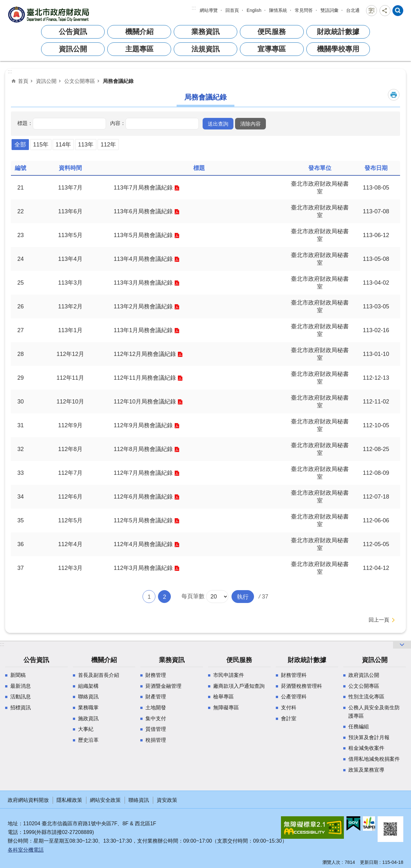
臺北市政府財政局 (49, 14)
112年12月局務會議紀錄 (145, 354)
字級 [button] (372, 11)
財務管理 (156, 675)
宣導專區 (272, 49)
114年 (63, 145)
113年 (86, 145)
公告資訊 (73, 32)
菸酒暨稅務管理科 (302, 686)
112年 (108, 145)
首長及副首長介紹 (99, 675)
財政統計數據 (338, 32)
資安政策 (167, 800)
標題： (25, 123)
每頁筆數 (193, 596)
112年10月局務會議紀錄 (145, 402)
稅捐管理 (156, 740)
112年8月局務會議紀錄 (143, 449)
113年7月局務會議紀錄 (143, 188)
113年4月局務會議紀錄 (143, 259)
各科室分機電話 (26, 850)
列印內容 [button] (394, 95)
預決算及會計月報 (369, 737)
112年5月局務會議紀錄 (143, 520)
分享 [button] (385, 11)
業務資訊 (205, 32)
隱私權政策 (69, 800)
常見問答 (304, 10)
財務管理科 (294, 675)
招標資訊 (21, 708)
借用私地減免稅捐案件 (374, 759)
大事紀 (86, 729)
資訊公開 (73, 49)
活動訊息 (21, 697)
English (254, 10)
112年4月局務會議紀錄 (143, 544)
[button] (218, 124)
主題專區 (139, 49)
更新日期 (369, 862)
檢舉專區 (223, 697)
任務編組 (359, 726)
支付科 (289, 708)
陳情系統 (278, 10)
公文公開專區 (80, 81)
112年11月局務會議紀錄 (145, 378)
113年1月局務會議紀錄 (143, 330)
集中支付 (156, 718)
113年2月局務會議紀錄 (143, 306)
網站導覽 (209, 10)
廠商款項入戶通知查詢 (239, 686)
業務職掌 (88, 708)
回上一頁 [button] (379, 620)
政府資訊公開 (364, 675)
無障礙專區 (226, 708)
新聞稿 (18, 675)
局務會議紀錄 (118, 81)
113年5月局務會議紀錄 (143, 235)
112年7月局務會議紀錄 (143, 473)
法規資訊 (205, 49)
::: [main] (10, 71)
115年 (41, 145)
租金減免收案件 (366, 748)
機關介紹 (139, 32)
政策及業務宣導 (366, 770)
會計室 (289, 718)
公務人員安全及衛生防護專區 (374, 712)
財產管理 (156, 697)
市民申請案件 (229, 675)
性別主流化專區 (366, 697)
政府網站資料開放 (28, 800)
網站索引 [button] (398, 11)
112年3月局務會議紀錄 (143, 568)
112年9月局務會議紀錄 (143, 425)
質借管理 (156, 729)
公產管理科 (294, 697)
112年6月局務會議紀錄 (143, 497)
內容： (118, 123)
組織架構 (88, 686)
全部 (20, 145)
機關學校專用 (338, 49)
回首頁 (232, 10)
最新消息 (21, 686)
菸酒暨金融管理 (163, 686)
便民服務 (272, 32)
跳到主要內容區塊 (3, 3)
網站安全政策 (105, 800)
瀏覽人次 (331, 862)
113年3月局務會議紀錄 (143, 283)
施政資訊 (88, 718)
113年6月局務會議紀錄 (143, 211)
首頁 (23, 81)
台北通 (353, 10)
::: (194, 8)
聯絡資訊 (88, 697)
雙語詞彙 (329, 10)
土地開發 (156, 708)
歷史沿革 (88, 740)
